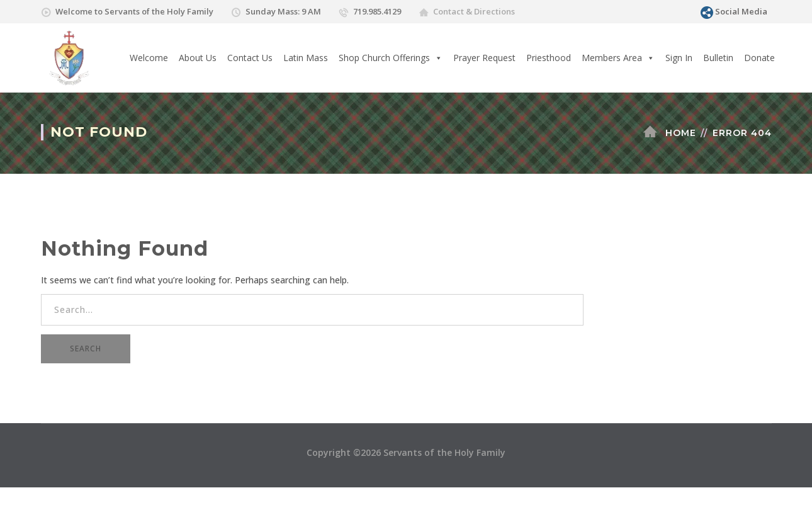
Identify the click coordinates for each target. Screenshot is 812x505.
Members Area (618, 58)
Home (681, 133)
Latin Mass (306, 58)
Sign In (679, 58)
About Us (198, 58)
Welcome (149, 58)
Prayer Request (484, 58)
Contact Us (250, 58)
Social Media (741, 11)
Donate (759, 58)
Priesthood (549, 58)
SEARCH (86, 349)
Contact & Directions (474, 11)
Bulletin (718, 58)
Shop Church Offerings (391, 58)
